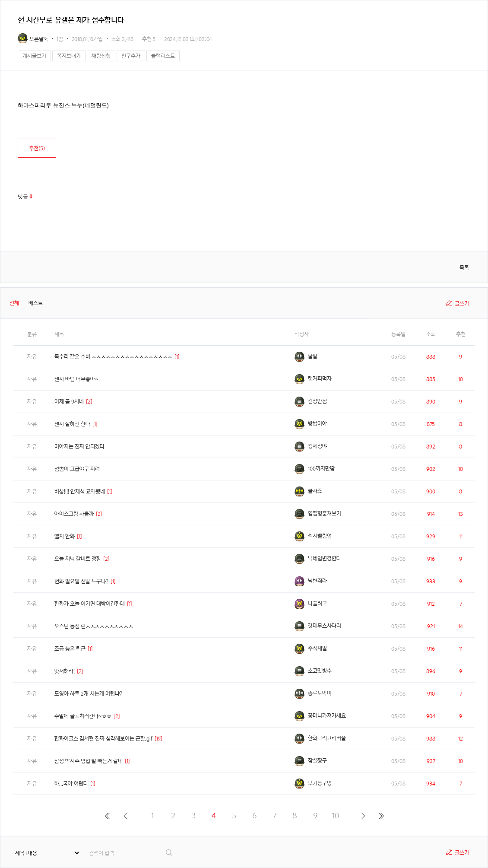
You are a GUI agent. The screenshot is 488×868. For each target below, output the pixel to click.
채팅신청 (101, 56)
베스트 (36, 303)
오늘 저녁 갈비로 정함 (78, 559)
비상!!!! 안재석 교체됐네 (80, 491)
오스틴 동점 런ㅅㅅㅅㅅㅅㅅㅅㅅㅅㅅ (94, 626)
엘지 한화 (65, 536)
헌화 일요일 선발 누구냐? (81, 581)
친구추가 (131, 56)
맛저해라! (65, 671)
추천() (37, 148)
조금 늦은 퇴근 (70, 649)
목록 (464, 268)
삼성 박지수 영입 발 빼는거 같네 (89, 761)
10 (336, 816)
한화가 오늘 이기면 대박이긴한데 (90, 604)
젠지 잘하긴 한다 (72, 424)
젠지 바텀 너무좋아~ (76, 379)
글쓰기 (462, 304)
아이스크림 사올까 (74, 514)
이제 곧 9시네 (69, 402)
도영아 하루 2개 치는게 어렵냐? (88, 694)
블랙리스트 (163, 56)
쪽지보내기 (69, 56)
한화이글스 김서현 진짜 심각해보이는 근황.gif (103, 739)
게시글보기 (34, 56)
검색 (170, 853)
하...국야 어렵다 (71, 784)
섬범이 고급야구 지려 (77, 469)
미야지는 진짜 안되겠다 (79, 447)
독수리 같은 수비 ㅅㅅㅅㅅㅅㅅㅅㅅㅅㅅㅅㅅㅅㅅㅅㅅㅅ (113, 357)
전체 (14, 303)
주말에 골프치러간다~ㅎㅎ (83, 716)
